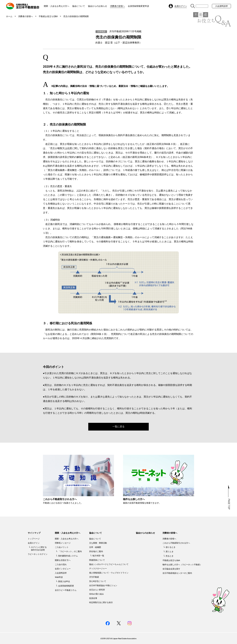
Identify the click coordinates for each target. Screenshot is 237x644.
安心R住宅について (98, 581)
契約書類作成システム (68, 556)
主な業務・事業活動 (98, 543)
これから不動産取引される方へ (176, 543)
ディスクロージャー (98, 569)
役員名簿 (93, 598)
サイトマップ (34, 533)
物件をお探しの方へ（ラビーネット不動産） (182, 565)
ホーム (9, 16)
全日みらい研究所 (97, 590)
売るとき (170, 556)
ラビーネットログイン (38, 554)
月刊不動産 (94, 577)
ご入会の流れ (61, 564)
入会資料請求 (221, 6)
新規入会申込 (64, 581)
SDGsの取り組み (97, 594)
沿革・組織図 (95, 547)
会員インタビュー (63, 569)
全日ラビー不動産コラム (66, 590)
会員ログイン (34, 543)
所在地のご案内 (96, 551)
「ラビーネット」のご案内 (70, 551)
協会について (79, 6)
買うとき (170, 552)
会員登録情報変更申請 (138, 6)
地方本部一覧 (98, 556)
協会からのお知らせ (97, 6)
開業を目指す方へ (63, 560)
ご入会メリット (62, 547)
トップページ (34, 539)
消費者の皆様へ (117, 6)
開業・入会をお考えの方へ (57, 6)
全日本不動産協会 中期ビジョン (103, 585)
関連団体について (97, 560)
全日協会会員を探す (171, 569)
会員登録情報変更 (66, 586)
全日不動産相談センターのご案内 (177, 573)
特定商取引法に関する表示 (101, 602)
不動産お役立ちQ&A (48, 16)
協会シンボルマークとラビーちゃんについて (109, 564)
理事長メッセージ (63, 543)
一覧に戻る (118, 427)
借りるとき (171, 547)
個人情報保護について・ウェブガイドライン (109, 573)
